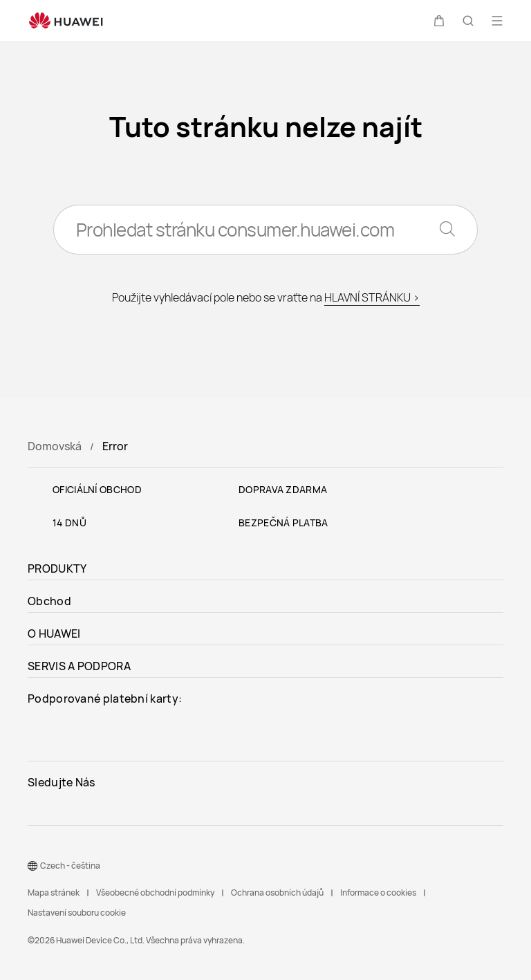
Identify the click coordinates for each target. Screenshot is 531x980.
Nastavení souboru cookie (77, 913)
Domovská (55, 446)
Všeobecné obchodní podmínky (155, 893)
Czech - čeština (70, 866)
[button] (439, 21)
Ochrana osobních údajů (277, 893)
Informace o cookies (378, 893)
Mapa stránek (54, 893)
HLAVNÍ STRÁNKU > (372, 297)
